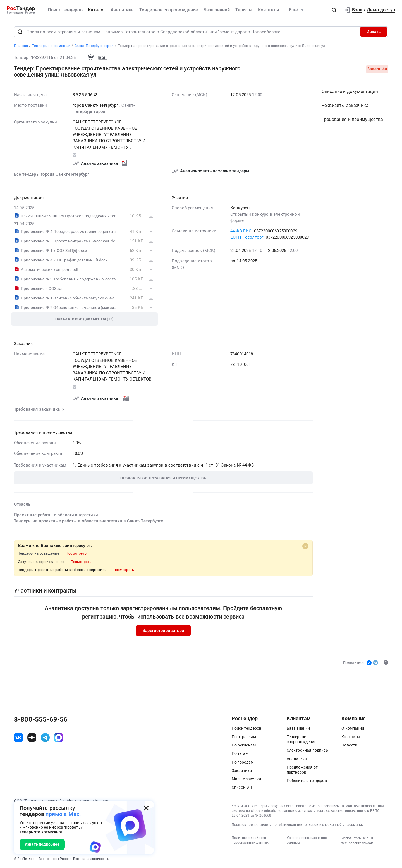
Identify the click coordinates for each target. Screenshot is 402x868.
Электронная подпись (307, 750)
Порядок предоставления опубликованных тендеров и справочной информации (298, 825)
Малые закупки (246, 779)
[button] (334, 10)
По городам (243, 762)
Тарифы (244, 10)
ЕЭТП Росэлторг (247, 237)
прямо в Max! (63, 814)
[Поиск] (20, 32)
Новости (349, 745)
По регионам (244, 745)
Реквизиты (345, 106)
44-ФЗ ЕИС (241, 231)
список (367, 843)
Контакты (269, 10)
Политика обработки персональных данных (250, 840)
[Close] (305, 546)
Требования (352, 120)
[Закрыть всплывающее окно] (146, 808)
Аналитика (122, 10)
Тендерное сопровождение (169, 10)
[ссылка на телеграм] (45, 738)
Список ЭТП (243, 787)
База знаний (217, 10)
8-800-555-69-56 (41, 719)
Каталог (97, 10)
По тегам (240, 754)
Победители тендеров (307, 781)
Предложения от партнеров (302, 770)
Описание (350, 92)
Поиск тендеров (65, 10)
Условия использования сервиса (307, 840)
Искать (374, 32)
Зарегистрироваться (163, 631)
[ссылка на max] (59, 738)
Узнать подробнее (42, 844)
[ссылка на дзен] (32, 738)
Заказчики (242, 771)
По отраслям (244, 737)
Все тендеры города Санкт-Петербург (52, 175)
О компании (353, 728)
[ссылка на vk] (18, 738)
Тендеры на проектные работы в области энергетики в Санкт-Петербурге (88, 521)
